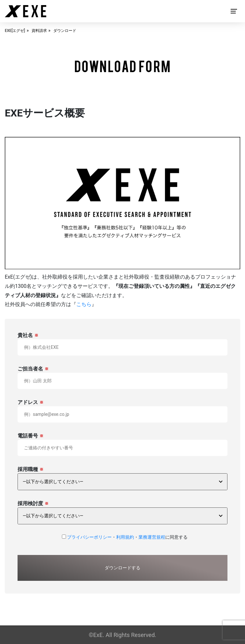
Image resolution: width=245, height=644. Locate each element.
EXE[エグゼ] (15, 31)
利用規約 (125, 537)
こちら (84, 304)
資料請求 (39, 31)
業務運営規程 (152, 537)
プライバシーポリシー (89, 537)
